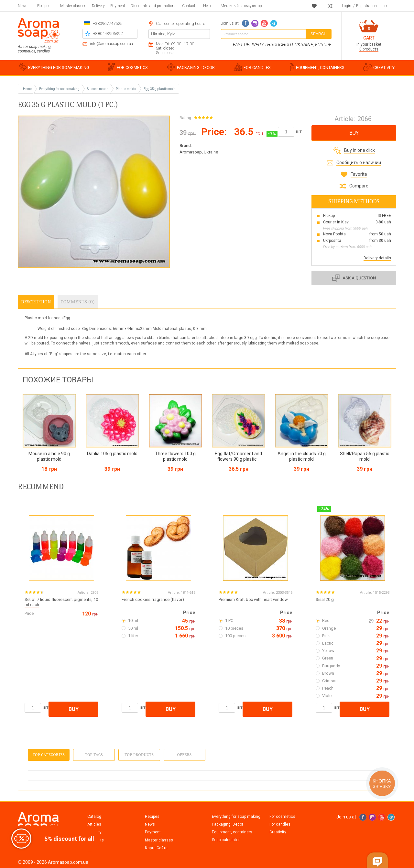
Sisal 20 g (325, 599)
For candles (280, 824)
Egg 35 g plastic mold (160, 89)
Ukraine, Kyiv (163, 34)
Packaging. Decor (228, 824)
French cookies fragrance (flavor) (153, 599)
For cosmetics (282, 817)
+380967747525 (108, 23)
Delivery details (377, 258)
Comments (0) (78, 302)
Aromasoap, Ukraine (199, 152)
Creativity (278, 832)
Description (36, 302)
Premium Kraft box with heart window (253, 599)
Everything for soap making (236, 817)
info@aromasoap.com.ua (111, 44)
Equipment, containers (232, 832)
